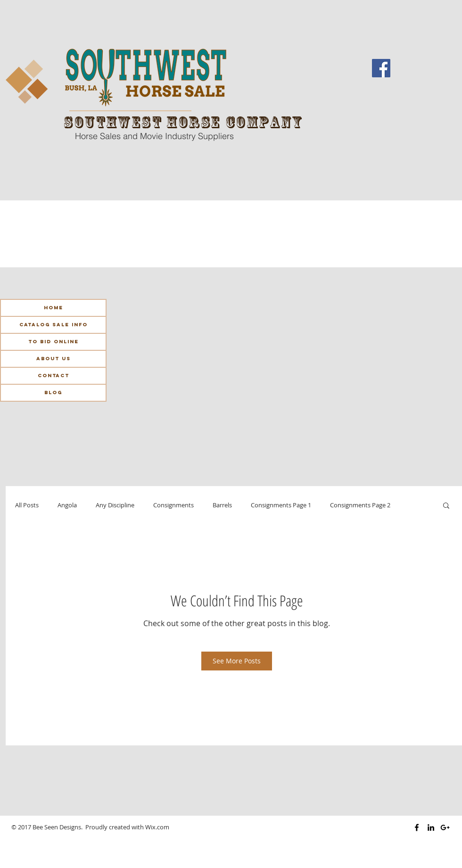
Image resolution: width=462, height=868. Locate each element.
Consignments (173, 505)
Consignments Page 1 (281, 505)
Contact (54, 376)
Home (54, 308)
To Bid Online (54, 342)
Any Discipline (115, 505)
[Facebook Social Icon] (381, 68)
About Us (54, 359)
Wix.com (157, 827)
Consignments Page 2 (360, 505)
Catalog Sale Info (54, 325)
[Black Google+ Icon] (445, 827)
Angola (67, 505)
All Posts (27, 505)
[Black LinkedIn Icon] (431, 827)
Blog (53, 393)
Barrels (222, 505)
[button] (446, 505)
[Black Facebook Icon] (417, 827)
